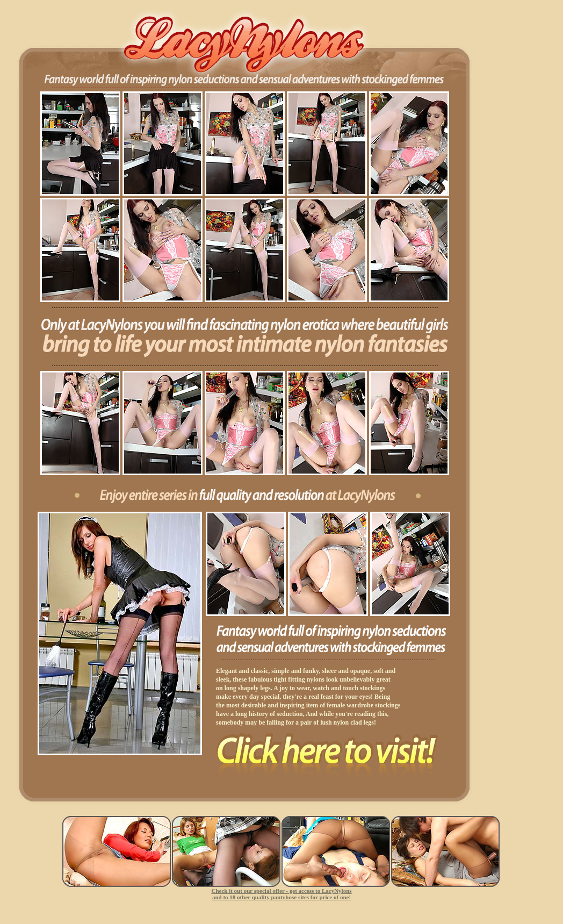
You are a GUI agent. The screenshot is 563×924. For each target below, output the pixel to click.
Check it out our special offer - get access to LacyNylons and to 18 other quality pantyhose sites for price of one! (281, 894)
